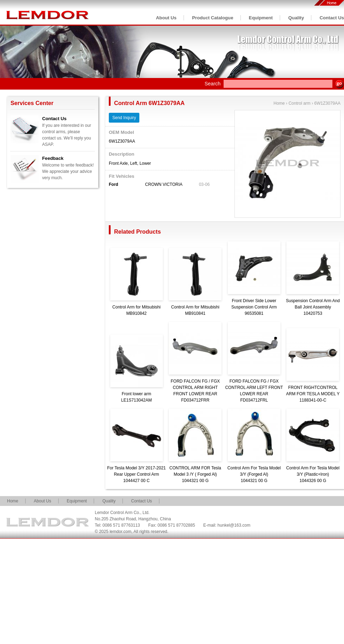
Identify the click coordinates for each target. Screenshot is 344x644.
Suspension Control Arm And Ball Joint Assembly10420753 (313, 307)
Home (279, 103)
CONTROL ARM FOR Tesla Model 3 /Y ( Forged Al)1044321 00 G (195, 474)
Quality (296, 18)
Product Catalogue (213, 18)
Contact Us (332, 18)
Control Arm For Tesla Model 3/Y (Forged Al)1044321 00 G (254, 474)
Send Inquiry (124, 118)
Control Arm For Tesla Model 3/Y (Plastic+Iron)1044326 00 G (313, 474)
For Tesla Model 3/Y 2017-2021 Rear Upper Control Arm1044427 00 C (136, 474)
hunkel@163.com (234, 525)
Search (213, 84)
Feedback (53, 158)
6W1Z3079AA (327, 103)
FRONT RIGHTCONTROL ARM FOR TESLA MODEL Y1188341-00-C (313, 394)
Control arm (300, 103)
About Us (166, 18)
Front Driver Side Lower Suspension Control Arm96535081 (254, 307)
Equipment (261, 18)
